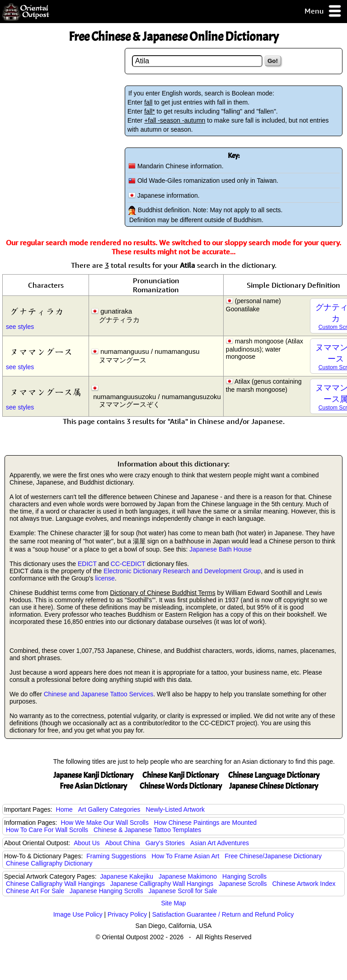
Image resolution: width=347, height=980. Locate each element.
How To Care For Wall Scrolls (47, 830)
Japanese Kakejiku (127, 876)
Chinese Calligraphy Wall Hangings (55, 884)
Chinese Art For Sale (35, 891)
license (105, 578)
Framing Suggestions (116, 856)
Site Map (173, 903)
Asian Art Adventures (220, 843)
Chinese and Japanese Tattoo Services (99, 694)
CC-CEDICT (128, 564)
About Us (87, 843)
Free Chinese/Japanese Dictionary (273, 856)
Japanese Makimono (188, 876)
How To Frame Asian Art (185, 856)
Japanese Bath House (220, 549)
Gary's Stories (165, 843)
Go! (273, 61)
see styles (20, 327)
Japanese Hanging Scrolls (106, 891)
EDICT (87, 564)
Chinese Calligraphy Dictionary (49, 863)
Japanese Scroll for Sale (183, 891)
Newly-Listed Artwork (175, 809)
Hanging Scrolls (244, 876)
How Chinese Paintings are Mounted (205, 823)
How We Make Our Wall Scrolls (104, 823)
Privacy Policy (127, 914)
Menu (323, 12)
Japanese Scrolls (243, 884)
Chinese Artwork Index (304, 884)
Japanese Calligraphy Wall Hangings (162, 884)
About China (123, 843)
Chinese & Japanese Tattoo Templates (147, 830)
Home (64, 809)
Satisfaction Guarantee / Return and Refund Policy (223, 914)
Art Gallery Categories (109, 809)
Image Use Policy (78, 914)
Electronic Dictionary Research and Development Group (182, 571)
